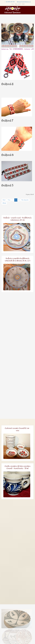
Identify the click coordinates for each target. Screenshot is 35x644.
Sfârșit (4, 203)
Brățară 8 (7, 84)
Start (4, 200)
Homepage (18, 46)
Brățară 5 (7, 185)
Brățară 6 (7, 155)
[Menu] (33, 19)
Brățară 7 (7, 121)
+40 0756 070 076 (10, 2)
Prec (9, 200)
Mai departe (25, 200)
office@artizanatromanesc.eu (24, 2)
